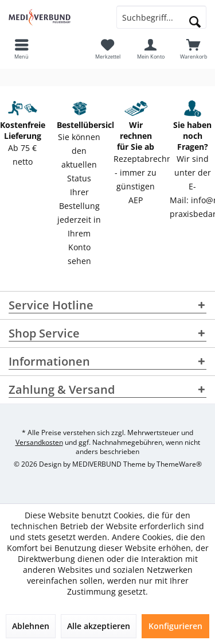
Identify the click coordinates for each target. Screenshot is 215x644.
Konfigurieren (175, 626)
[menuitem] (193, 49)
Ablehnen (31, 626)
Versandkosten (39, 442)
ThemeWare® (179, 464)
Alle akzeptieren (99, 626)
